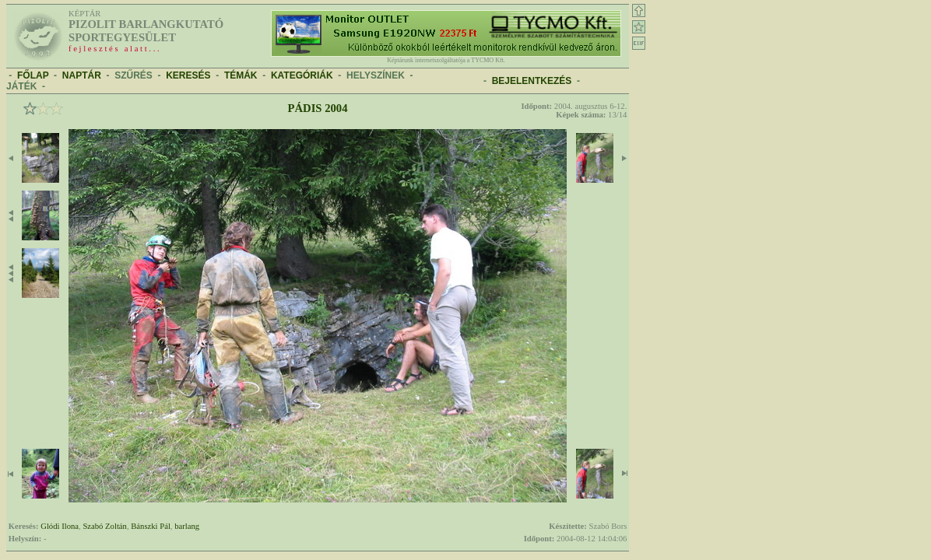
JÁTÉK (21, 86)
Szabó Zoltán (105, 526)
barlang (187, 526)
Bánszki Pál (151, 526)
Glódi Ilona (60, 526)
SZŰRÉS (134, 75)
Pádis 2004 (318, 108)
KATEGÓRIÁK (302, 75)
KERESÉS (188, 75)
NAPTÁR (82, 75)
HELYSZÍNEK (376, 75)
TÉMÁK (241, 75)
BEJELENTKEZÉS (532, 81)
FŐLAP (33, 75)
